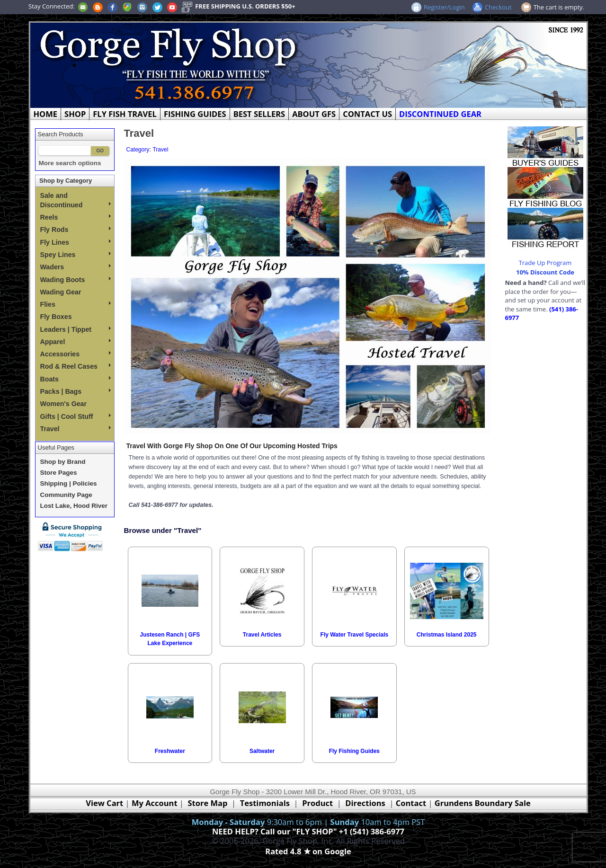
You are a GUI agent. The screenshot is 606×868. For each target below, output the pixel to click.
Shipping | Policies (69, 483)
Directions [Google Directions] (365, 803)
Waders (76, 267)
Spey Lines (76, 255)
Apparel (76, 342)
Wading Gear (61, 292)
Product (317, 803)
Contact (412, 803)
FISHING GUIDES (195, 114)
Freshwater (170, 751)
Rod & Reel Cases (76, 366)
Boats (76, 379)
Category (138, 150)
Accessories (76, 354)
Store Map (208, 803)
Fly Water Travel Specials (355, 635)
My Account (155, 803)
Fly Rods (76, 230)
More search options (70, 163)
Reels (76, 217)
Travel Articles (262, 635)
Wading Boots (76, 280)
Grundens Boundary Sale (483, 803)
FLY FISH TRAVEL (125, 114)
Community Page (66, 495)
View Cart (104, 803)
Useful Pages (56, 447)
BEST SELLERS (259, 114)
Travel (76, 429)
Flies (76, 304)
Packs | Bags (76, 391)
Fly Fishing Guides (354, 751)
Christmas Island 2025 (447, 635)
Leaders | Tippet (76, 329)
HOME (46, 114)
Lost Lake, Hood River (74, 506)
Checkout (498, 7)
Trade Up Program (545, 263)
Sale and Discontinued (76, 200)
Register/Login (444, 7)
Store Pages (59, 473)
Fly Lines (76, 242)
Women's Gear (64, 404)
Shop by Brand (63, 462)
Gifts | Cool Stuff (76, 416)
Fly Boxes (56, 317)
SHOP (75, 114)
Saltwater (262, 751)
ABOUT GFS (314, 114)
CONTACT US (367, 114)
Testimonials (265, 803)
